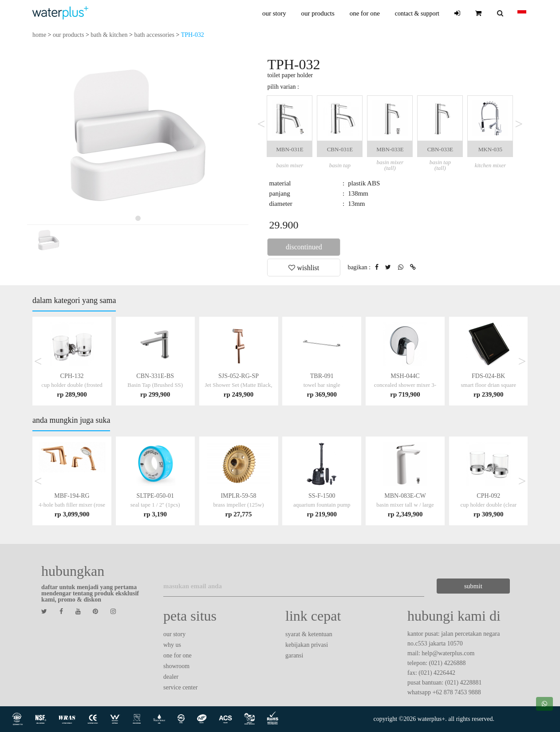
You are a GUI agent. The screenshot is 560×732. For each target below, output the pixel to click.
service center (180, 687)
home (39, 35)
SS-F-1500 (322, 505)
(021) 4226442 (437, 673)
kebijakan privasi (307, 645)
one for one (365, 13)
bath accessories (154, 35)
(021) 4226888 (448, 663)
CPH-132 (72, 385)
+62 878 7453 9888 (456, 692)
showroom (176, 666)
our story (274, 13)
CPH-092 (488, 505)
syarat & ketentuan (309, 634)
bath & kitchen (109, 35)
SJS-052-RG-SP (239, 385)
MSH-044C (405, 385)
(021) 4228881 (463, 683)
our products (317, 13)
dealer (171, 677)
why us (172, 645)
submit (468, 586)
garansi (294, 655)
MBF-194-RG (72, 505)
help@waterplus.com (448, 653)
